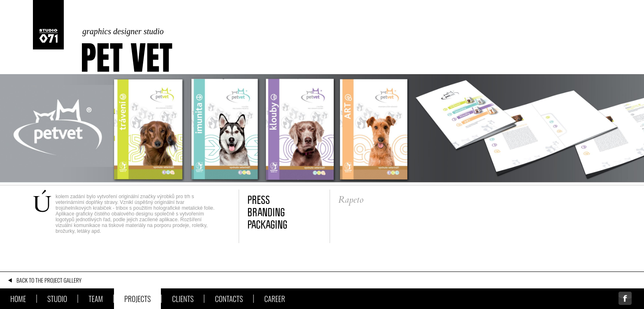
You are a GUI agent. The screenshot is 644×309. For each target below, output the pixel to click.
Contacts (229, 299)
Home (18, 299)
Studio (57, 299)
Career (274, 299)
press (259, 200)
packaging (267, 225)
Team (96, 299)
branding (266, 212)
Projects (137, 299)
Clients (183, 299)
